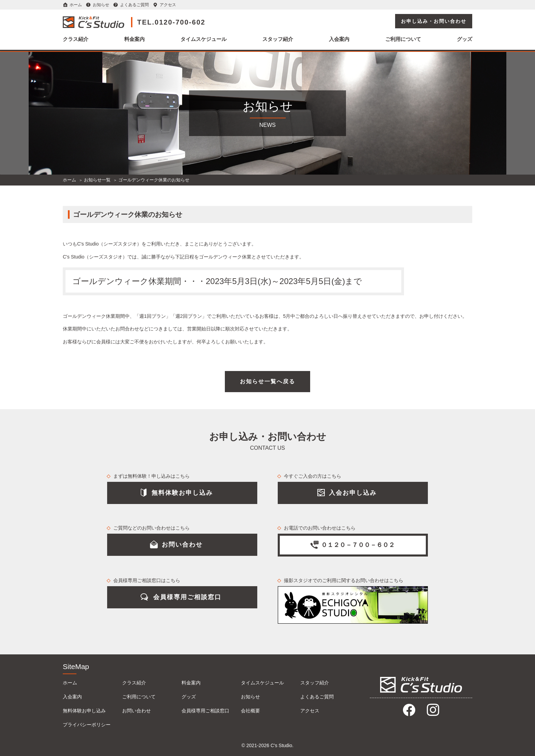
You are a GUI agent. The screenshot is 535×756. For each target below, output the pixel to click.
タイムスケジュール (204, 39)
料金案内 (134, 39)
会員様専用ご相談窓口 (205, 711)
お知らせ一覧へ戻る (267, 381)
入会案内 (339, 39)
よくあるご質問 (134, 5)
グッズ (465, 39)
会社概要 (250, 711)
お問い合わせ (136, 711)
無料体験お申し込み (84, 711)
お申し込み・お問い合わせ (434, 21)
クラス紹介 (76, 39)
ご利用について (403, 39)
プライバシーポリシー (87, 725)
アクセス (168, 5)
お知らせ (101, 5)
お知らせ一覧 (97, 180)
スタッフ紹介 (278, 39)
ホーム (76, 5)
